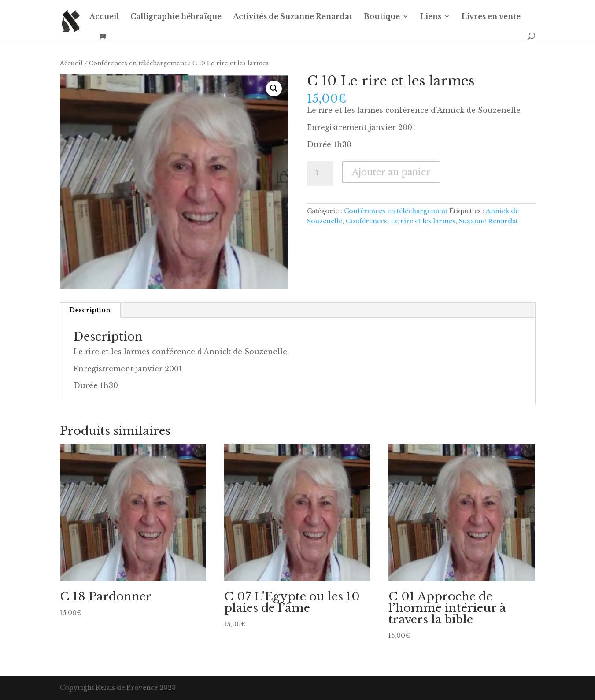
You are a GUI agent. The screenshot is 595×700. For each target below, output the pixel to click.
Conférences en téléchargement (138, 63)
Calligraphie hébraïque (176, 17)
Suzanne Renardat (488, 221)
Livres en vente (491, 17)
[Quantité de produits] (320, 174)
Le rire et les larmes (423, 221)
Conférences (366, 221)
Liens (431, 17)
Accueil (104, 17)
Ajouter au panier (391, 172)
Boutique (382, 17)
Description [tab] (90, 310)
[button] (274, 89)
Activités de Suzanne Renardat (293, 17)
